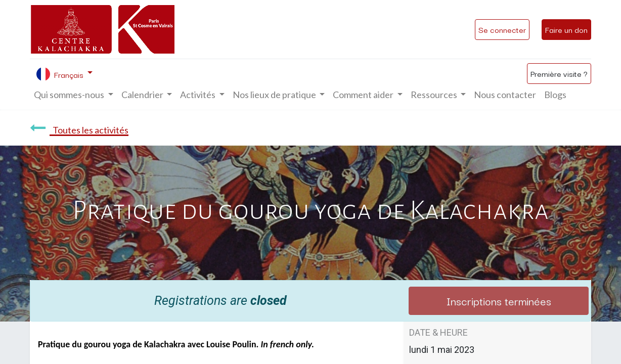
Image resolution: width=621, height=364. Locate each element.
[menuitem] (505, 95)
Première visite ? (559, 73)
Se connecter (502, 29)
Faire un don (566, 29)
